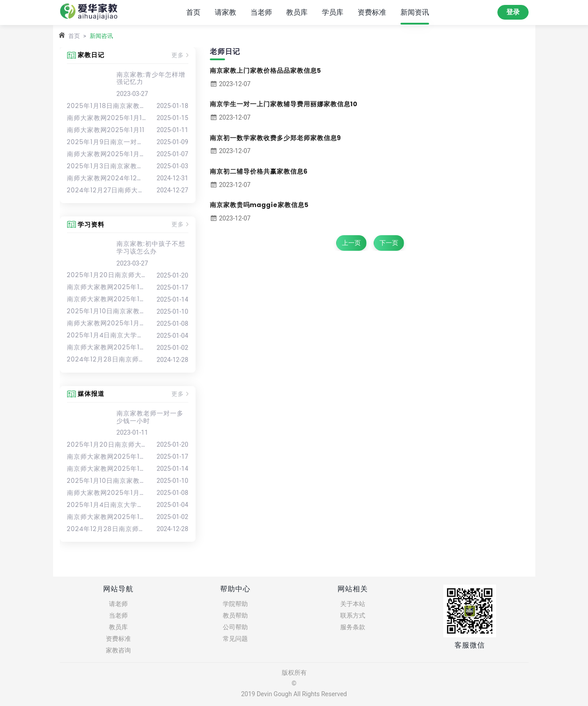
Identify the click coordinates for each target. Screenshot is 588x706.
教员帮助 (235, 615)
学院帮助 (235, 604)
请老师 (118, 604)
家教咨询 (118, 650)
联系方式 (353, 615)
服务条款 (353, 627)
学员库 (333, 12)
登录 (513, 12)
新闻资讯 (415, 12)
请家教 (225, 12)
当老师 (261, 12)
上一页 (351, 243)
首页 (193, 12)
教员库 (297, 12)
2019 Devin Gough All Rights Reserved (294, 694)
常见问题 (235, 639)
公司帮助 (235, 627)
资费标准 (372, 12)
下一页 (389, 243)
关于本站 (353, 604)
